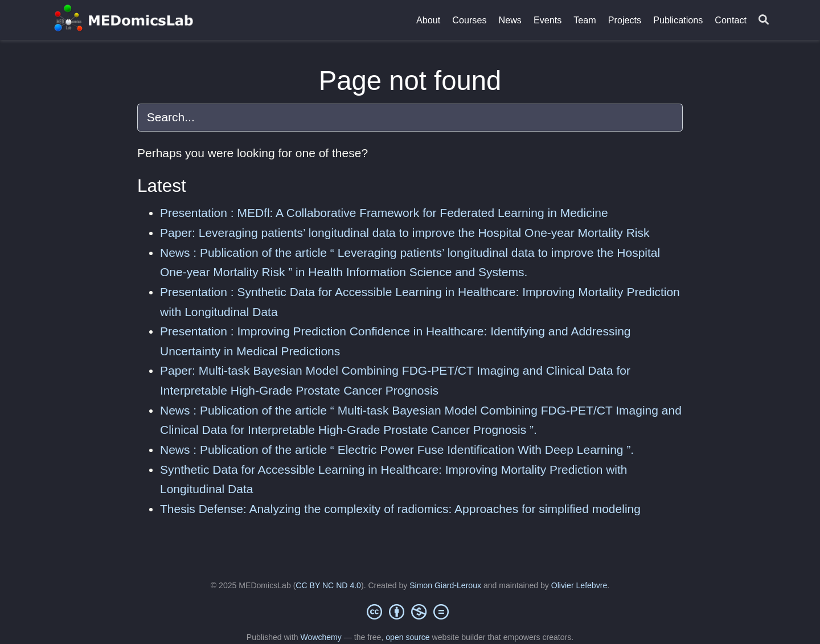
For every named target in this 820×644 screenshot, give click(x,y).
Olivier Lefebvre (579, 585)
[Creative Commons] (410, 612)
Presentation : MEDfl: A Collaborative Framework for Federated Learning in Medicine (384, 213)
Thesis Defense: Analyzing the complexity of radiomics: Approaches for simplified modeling (400, 509)
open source (407, 637)
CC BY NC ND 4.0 (328, 585)
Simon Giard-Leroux (445, 585)
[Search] (764, 20)
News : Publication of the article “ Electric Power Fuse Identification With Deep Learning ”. (397, 450)
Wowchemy (321, 637)
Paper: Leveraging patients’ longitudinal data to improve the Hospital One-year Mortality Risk (405, 233)
